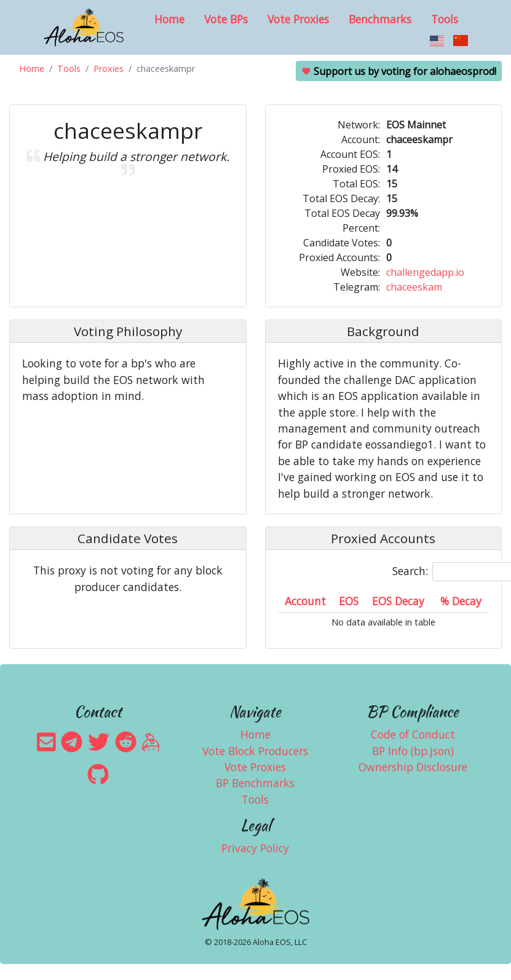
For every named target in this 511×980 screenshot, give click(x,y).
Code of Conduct (413, 734)
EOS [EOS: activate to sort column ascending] (349, 601)
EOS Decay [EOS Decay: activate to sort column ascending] (398, 601)
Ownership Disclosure (413, 767)
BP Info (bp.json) (413, 751)
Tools (445, 19)
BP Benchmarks (255, 783)
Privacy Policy (255, 848)
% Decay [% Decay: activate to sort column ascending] (461, 601)
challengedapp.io (425, 272)
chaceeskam (414, 287)
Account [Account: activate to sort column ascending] (305, 601)
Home (169, 19)
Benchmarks (380, 19)
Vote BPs (226, 19)
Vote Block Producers (255, 751)
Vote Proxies (298, 19)
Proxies (109, 69)
